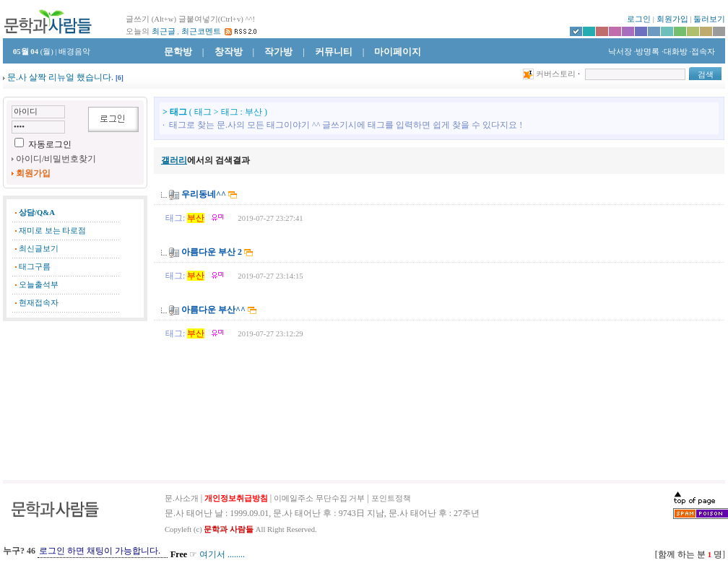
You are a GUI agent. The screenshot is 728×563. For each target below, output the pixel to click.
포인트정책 (391, 498)
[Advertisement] (75, 401)
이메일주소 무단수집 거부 (319, 498)
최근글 (164, 31)
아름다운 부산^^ (213, 310)
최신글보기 (39, 249)
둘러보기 (709, 19)
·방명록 (647, 52)
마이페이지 (398, 52)
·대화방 (675, 52)
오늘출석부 (39, 285)
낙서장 (619, 52)
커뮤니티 (334, 52)
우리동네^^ (204, 194)
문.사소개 (182, 498)
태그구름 (35, 267)
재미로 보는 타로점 (52, 231)
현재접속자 (39, 303)
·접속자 (702, 52)
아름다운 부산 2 (212, 252)
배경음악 (74, 52)
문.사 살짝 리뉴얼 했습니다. (60, 77)
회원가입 (672, 19)
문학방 (178, 52)
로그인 (639, 19)
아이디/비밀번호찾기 (56, 159)
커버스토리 (556, 74)
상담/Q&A (37, 213)
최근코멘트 (201, 31)
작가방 (278, 52)
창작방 (229, 52)
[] (120, 78)
